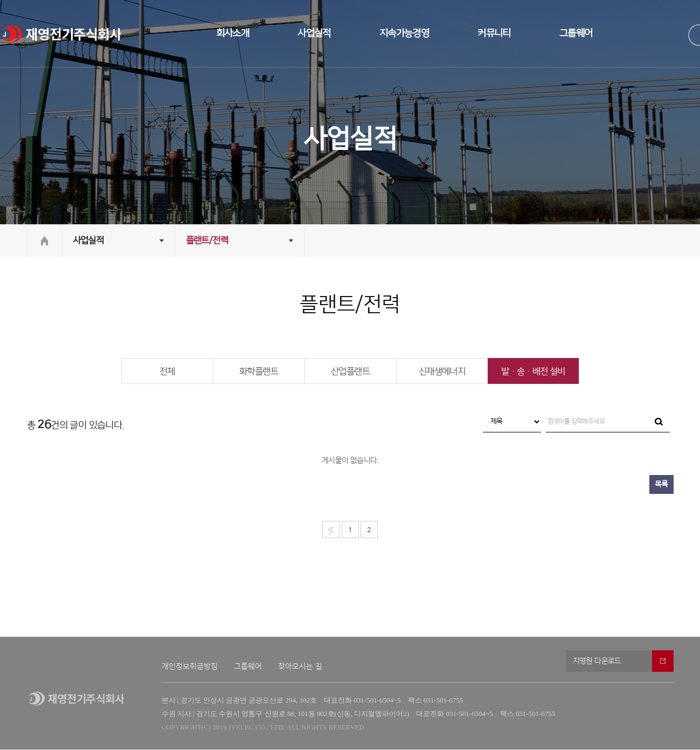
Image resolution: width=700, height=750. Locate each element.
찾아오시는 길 (300, 666)
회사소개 (233, 33)
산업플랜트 (350, 371)
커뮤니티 (494, 33)
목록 (661, 484)
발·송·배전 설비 (533, 371)
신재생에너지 (442, 371)
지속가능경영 (404, 33)
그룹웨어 (576, 33)
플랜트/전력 (207, 240)
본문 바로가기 (0, 0)
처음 (331, 529)
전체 (167, 371)
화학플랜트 (259, 371)
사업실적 (314, 33)
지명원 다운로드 (597, 661)
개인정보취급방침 (190, 666)
